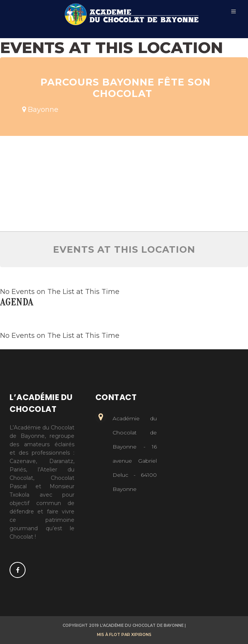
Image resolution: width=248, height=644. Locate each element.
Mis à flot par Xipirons (124, 635)
